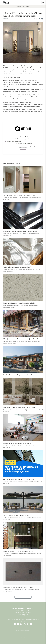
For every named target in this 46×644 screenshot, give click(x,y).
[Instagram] (21, 624)
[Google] (25, 624)
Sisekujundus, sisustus (23, 628)
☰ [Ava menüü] (43, 2)
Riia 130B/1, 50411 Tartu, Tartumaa (14, 141)
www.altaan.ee (28, 143)
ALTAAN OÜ (23, 137)
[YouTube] (31, 624)
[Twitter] (28, 624)
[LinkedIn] (18, 624)
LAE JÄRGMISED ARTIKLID (23, 597)
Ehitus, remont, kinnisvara (23, 630)
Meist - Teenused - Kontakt (23, 609)
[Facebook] (15, 624)
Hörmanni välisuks (8, 109)
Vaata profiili (23, 151)
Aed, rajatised (23, 633)
